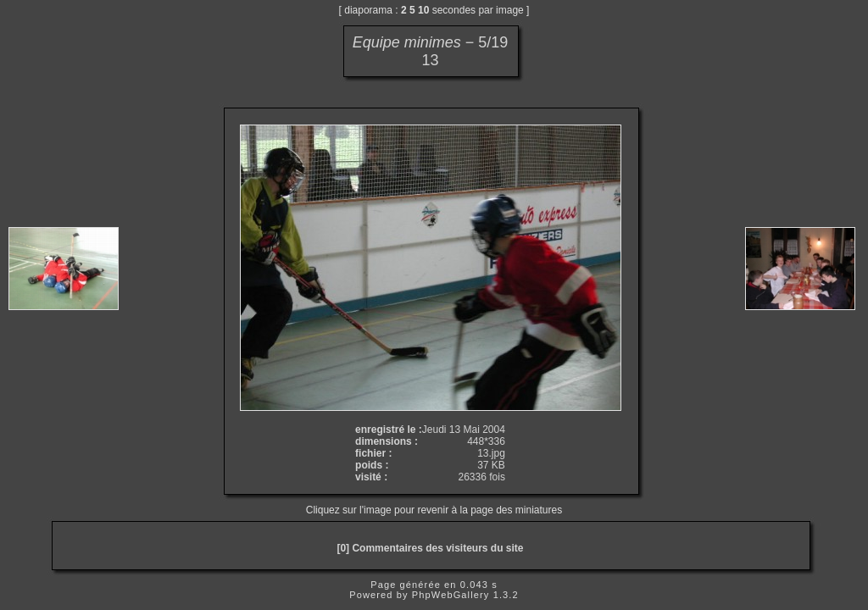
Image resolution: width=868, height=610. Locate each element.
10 (423, 10)
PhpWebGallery (451, 595)
